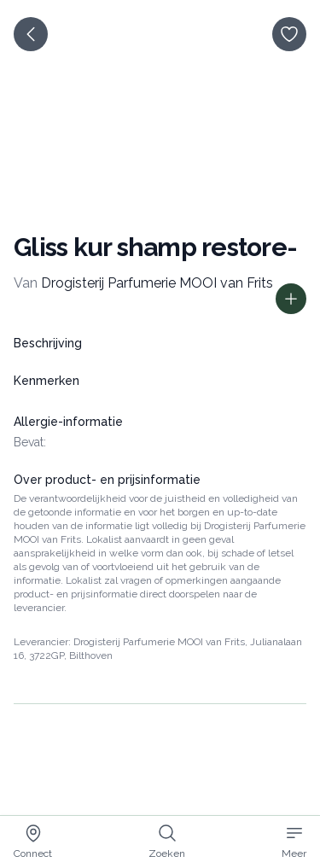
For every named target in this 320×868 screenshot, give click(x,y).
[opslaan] (289, 34)
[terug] (31, 34)
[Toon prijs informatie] (291, 299)
